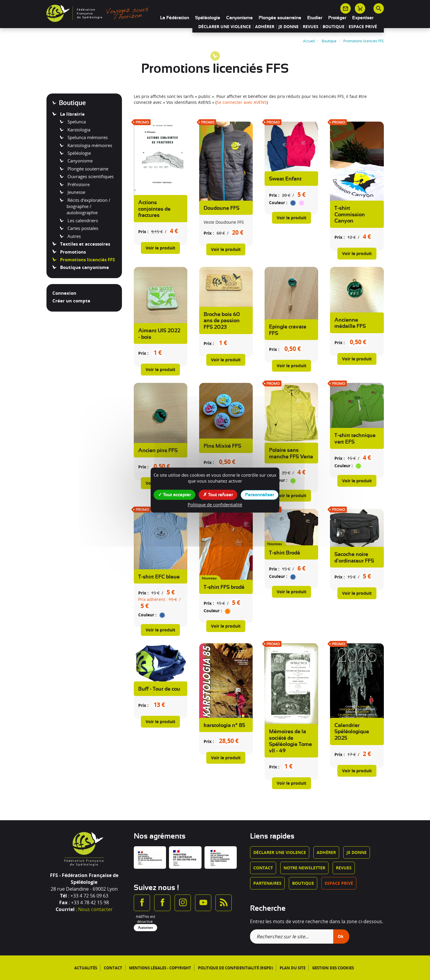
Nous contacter (95, 909)
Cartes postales (82, 228)
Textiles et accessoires (84, 244)
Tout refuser (218, 494)
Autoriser (145, 928)
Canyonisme (239, 18)
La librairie (72, 114)
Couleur (277, 203)
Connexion (64, 293)
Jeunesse (76, 192)
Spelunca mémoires (87, 137)
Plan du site (293, 968)
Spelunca (76, 122)
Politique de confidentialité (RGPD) (235, 968)
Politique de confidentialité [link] (215, 504)
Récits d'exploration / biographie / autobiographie (88, 206)
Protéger (337, 18)
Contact (263, 868)
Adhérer (265, 27)
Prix (142, 232)
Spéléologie (208, 18)
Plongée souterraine (280, 18)
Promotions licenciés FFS (87, 259)
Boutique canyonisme (84, 267)
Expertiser (363, 18)
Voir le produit (160, 248)
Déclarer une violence (225, 27)
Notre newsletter (304, 868)
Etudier (315, 18)
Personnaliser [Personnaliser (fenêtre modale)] (260, 495)
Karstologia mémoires (89, 145)
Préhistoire (78, 184)
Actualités (86, 968)
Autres (74, 236)
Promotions (72, 252)
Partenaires (267, 883)
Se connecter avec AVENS (242, 102)
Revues (311, 27)
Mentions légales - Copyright (160, 968)
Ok (341, 936)
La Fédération (175, 18)
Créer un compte (71, 301)
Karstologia (78, 130)
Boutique (334, 27)
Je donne (289, 27)
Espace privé (363, 27)
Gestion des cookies (333, 968)
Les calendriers (82, 220)
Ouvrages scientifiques (90, 176)
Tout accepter (174, 494)
